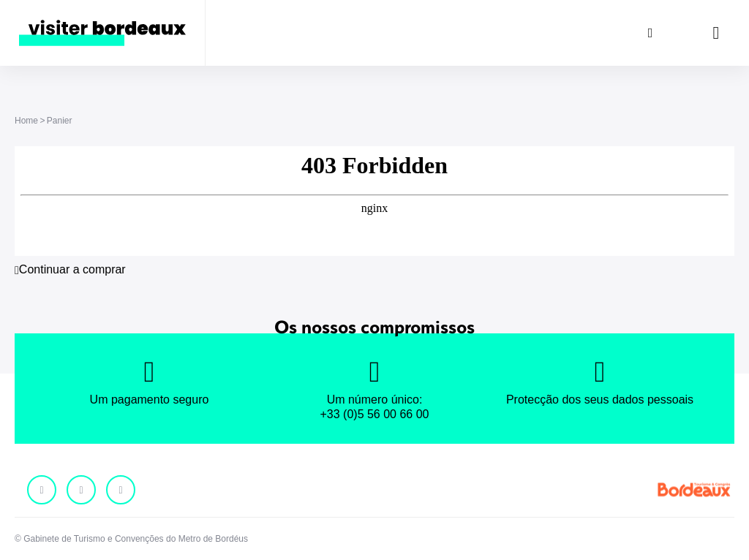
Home (26, 121)
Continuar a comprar (72, 269)
